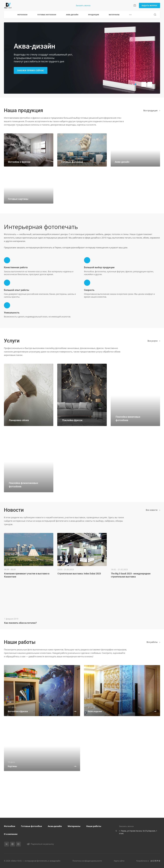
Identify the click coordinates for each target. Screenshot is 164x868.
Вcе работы (153, 642)
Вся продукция (152, 110)
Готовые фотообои (31, 826)
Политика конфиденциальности (87, 861)
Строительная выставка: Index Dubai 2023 (79, 574)
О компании (11, 834)
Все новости (153, 510)
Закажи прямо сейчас (31, 70)
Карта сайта (119, 861)
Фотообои (10, 826)
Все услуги (154, 341)
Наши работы (94, 826)
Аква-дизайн (55, 826)
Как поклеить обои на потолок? (20, 623)
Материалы (74, 826)
